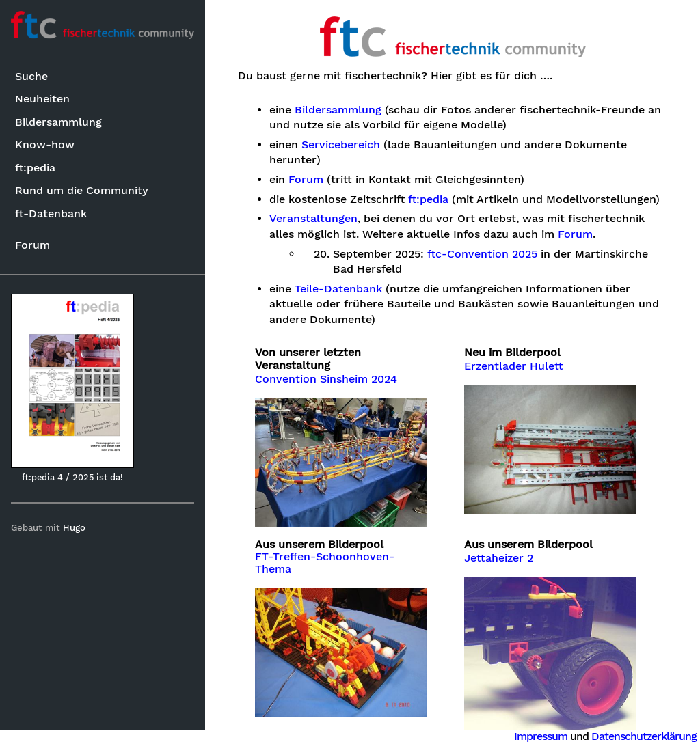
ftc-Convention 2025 (482, 254)
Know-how (45, 144)
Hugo (74, 528)
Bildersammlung (58, 122)
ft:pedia (35, 168)
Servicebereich (341, 145)
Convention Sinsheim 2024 (326, 379)
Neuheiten (42, 99)
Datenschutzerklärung (644, 736)
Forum (32, 245)
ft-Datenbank (51, 213)
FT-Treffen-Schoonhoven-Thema (325, 563)
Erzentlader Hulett (514, 366)
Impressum (541, 736)
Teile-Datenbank (338, 289)
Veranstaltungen (313, 219)
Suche (31, 76)
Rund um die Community (82, 190)
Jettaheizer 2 (499, 558)
